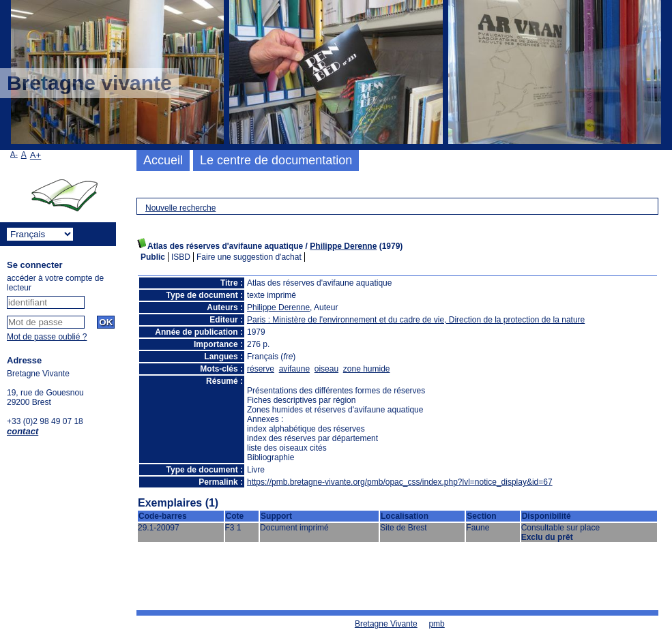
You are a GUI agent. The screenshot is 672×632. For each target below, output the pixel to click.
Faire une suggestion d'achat (249, 257)
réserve (261, 369)
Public (153, 257)
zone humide (367, 369)
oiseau (326, 369)
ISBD (181, 257)
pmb (436, 624)
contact (23, 431)
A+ (36, 155)
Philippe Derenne (343, 246)
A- (14, 154)
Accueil (163, 160)
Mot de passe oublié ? (47, 337)
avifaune (294, 369)
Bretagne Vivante (386, 624)
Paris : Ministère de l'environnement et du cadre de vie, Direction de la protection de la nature (416, 320)
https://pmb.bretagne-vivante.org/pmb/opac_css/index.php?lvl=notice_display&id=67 (400, 482)
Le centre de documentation (276, 160)
